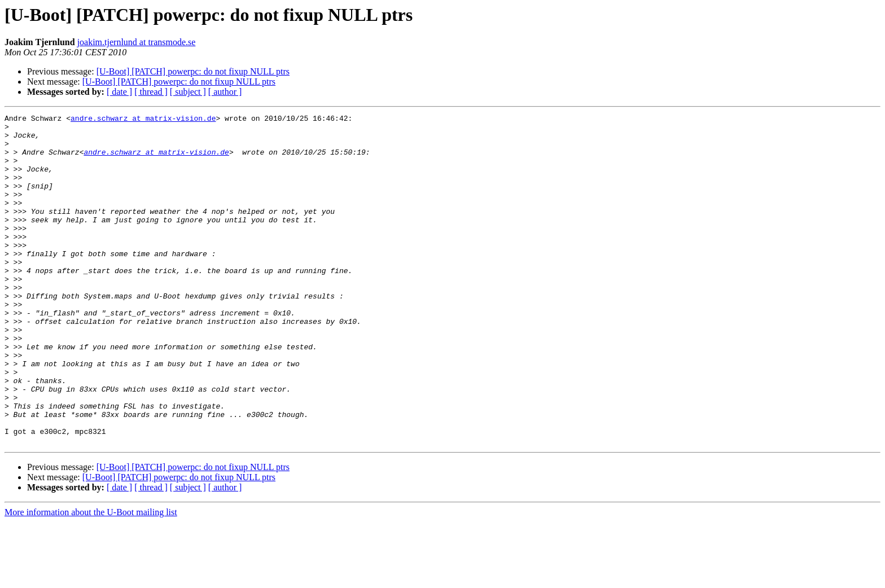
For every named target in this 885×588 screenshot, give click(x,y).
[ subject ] (188, 92)
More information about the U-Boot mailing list (91, 578)
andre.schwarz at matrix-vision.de (143, 120)
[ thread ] (151, 92)
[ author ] (225, 92)
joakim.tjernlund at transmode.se (137, 42)
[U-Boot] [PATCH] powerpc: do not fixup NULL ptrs (193, 71)
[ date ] (119, 92)
